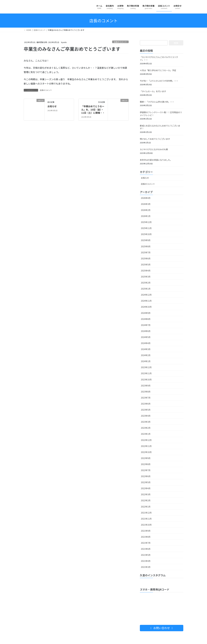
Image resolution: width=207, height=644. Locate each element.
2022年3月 (146, 494)
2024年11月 (146, 301)
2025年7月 (146, 252)
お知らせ (52, 106)
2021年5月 (146, 555)
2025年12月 (146, 222)
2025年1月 (146, 289)
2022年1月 (146, 507)
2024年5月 (146, 337)
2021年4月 (146, 561)
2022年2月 (146, 500)
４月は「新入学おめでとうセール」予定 (158, 70)
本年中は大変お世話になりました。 (156, 160)
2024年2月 (146, 355)
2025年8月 (146, 246)
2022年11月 (146, 446)
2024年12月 (146, 295)
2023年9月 (146, 386)
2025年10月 (146, 234)
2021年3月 (146, 567)
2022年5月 (146, 482)
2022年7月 (146, 470)
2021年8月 (146, 537)
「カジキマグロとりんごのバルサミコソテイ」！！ (159, 59)
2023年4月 (146, 416)
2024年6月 (146, 331)
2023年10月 (146, 379)
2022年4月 (146, 488)
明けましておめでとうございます (155, 139)
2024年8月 (146, 319)
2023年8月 (146, 392)
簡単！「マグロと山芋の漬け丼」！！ (157, 102)
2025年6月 (146, 258)
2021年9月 (146, 531)
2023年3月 (146, 422)
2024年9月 (146, 313)
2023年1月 (146, 434)
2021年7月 (146, 543)
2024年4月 (146, 343)
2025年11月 (146, 228)
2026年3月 (146, 204)
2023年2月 (146, 428)
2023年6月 (146, 404)
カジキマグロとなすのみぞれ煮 (154, 149)
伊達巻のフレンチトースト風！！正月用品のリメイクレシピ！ (161, 114)
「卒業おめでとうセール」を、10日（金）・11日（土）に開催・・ (93, 109)
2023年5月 (146, 410)
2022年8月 (146, 464)
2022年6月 (146, 476)
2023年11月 (146, 373)
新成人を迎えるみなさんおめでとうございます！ (160, 127)
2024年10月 (146, 307)
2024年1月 (146, 361)
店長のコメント (120, 42)
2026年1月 (146, 216)
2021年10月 (146, 525)
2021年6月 (146, 549)
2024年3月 (146, 349)
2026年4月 (146, 198)
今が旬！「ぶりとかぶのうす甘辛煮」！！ (159, 81)
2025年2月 (146, 283)
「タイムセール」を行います (153, 91)
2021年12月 (146, 513)
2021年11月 (146, 519)
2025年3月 (146, 277)
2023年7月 (146, 398)
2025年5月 (146, 264)
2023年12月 (146, 367)
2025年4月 (146, 271)
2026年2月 (146, 210)
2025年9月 (146, 240)
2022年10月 (146, 452)
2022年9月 (146, 458)
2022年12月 (146, 440)
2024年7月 (146, 325)
